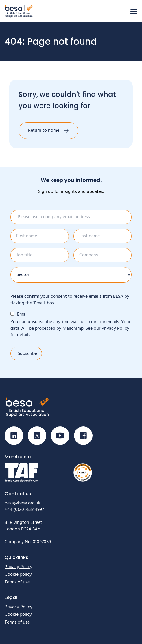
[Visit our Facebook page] (83, 436)
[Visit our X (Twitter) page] (37, 436)
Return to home (44, 131)
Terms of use (17, 582)
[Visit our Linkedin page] (14, 436)
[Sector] (71, 275)
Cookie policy (18, 575)
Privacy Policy (115, 329)
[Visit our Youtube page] (60, 436)
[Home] (19, 11)
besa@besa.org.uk (23, 503)
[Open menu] (134, 11)
